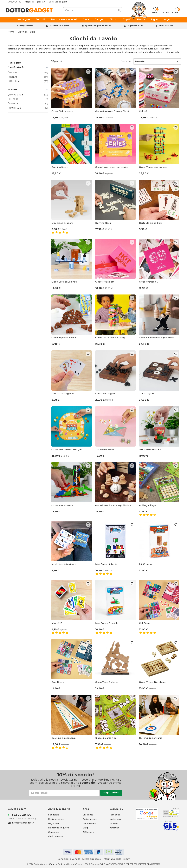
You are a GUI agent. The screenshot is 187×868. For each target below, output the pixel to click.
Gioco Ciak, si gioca (62, 111)
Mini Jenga (145, 564)
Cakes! (143, 111)
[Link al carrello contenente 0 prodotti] (177, 10)
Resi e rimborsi (56, 819)
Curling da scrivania (151, 738)
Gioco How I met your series (112, 167)
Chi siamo (88, 815)
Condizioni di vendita (69, 859)
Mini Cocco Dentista (107, 623)
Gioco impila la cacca (64, 338)
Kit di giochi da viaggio (64, 564)
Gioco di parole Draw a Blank (112, 111)
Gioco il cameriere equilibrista (157, 338)
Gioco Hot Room (105, 282)
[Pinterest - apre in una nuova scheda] (115, 823)
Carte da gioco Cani (151, 223)
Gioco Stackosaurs (62, 505)
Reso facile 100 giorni (59, 26)
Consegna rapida (25, 26)
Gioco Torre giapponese (153, 167)
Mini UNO (57, 623)
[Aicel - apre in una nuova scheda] (171, 813)
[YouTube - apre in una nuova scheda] (115, 828)
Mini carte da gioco (63, 394)
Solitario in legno (105, 394)
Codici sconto (90, 819)
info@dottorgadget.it (35, 2)
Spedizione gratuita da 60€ (98, 26)
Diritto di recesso (92, 859)
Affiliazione (89, 832)
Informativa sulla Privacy (116, 859)
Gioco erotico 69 (149, 282)
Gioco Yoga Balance (107, 682)
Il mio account (56, 836)
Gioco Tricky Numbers (152, 682)
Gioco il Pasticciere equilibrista (113, 505)
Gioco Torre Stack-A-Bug (110, 338)
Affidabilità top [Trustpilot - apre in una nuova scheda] (166, 26)
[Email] (64, 793)
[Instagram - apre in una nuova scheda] (115, 819)
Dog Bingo (58, 682)
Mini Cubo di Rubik (106, 564)
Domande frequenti (58, 2)
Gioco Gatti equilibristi (64, 282)
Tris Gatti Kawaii (104, 449)
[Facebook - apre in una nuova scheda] (115, 815)
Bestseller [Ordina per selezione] (157, 61)
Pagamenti (54, 823)
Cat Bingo (145, 623)
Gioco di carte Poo (106, 738)
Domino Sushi (60, 167)
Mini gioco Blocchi (62, 223)
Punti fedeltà (90, 823)
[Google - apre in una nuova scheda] (147, 814)
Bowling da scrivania (63, 738)
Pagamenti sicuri (135, 26)
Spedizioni (54, 815)
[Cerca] (93, 10)
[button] (173, 52)
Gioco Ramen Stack (150, 449)
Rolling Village (148, 505)
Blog (85, 828)
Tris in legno (146, 394)
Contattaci (54, 832)
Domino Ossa (103, 223)
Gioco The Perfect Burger (67, 449)
